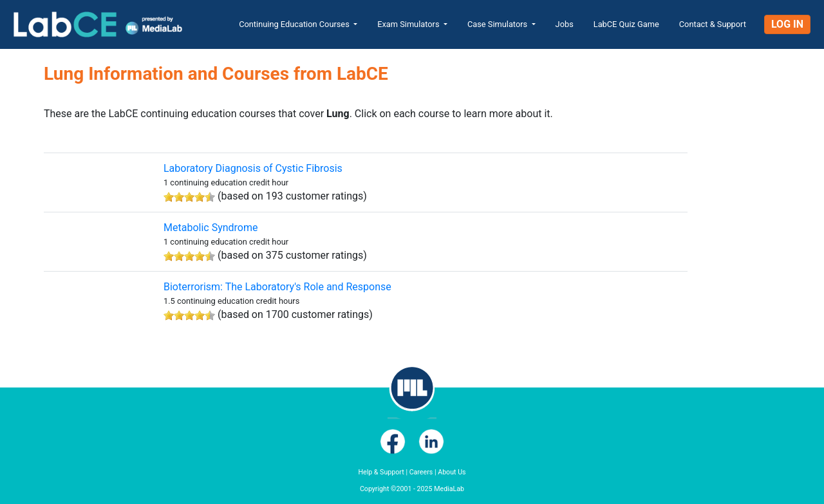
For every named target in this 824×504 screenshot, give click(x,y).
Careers (421, 472)
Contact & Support (713, 24)
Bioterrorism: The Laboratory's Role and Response (277, 287)
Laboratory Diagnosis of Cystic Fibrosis (253, 168)
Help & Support (381, 472)
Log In (787, 24)
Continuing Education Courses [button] (295, 24)
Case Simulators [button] (498, 24)
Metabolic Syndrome (211, 228)
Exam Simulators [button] (409, 24)
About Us (452, 472)
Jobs (565, 24)
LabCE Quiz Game (626, 24)
